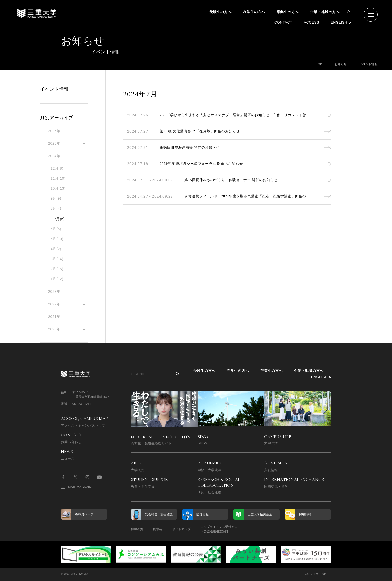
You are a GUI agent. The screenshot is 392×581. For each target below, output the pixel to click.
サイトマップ (182, 529)
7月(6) (59, 219)
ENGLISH (339, 22)
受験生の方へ (220, 12)
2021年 (54, 317)
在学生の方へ (254, 12)
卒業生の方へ (288, 12)
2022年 (54, 304)
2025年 (54, 143)
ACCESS (311, 22)
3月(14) (57, 259)
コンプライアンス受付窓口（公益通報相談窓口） (219, 529)
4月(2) (56, 249)
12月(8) (57, 168)
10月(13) (58, 188)
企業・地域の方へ (325, 12)
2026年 (54, 131)
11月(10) (58, 178)
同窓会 (158, 529)
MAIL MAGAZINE (77, 487)
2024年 (54, 156)
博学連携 (137, 529)
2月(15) (57, 269)
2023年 (54, 292)
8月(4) (56, 208)
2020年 (54, 329)
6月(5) (56, 229)
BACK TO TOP (315, 574)
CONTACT (283, 22)
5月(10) (57, 239)
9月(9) (56, 198)
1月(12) (57, 279)
